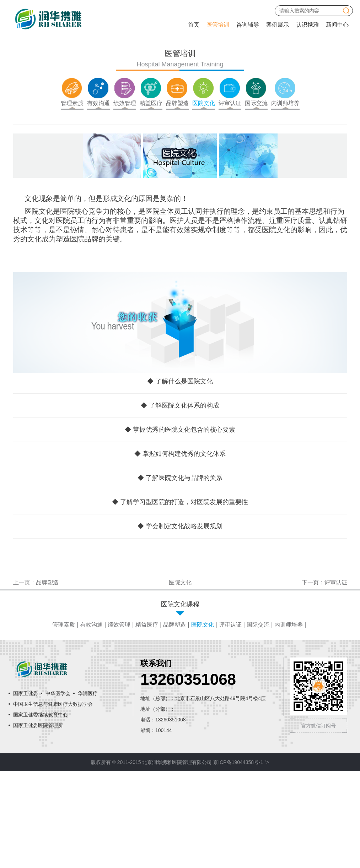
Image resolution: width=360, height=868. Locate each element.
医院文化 (203, 722)
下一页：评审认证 (324, 679)
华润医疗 (88, 791)
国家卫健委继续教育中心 (41, 812)
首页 (194, 25)
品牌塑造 (174, 722)
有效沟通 (91, 722)
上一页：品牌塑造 (36, 679)
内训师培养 (289, 722)
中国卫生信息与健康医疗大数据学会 (53, 801)
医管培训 (218, 25)
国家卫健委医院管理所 (38, 823)
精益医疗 (147, 722)
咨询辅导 (248, 25)
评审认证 (230, 722)
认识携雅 (307, 25)
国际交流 (258, 722)
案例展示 (278, 25)
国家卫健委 (26, 791)
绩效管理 (119, 722)
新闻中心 (337, 25)
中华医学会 (58, 791)
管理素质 (64, 722)
